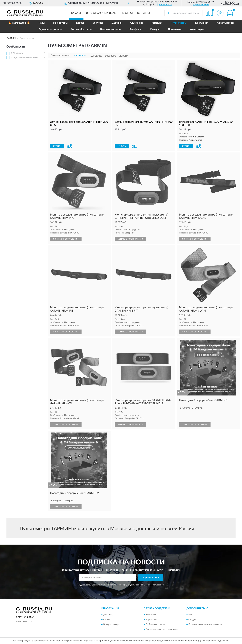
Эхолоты (98, 23)
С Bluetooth (17, 53)
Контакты (144, 13)
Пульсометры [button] (179, 23)
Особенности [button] (16, 47)
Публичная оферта (156, 624)
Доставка (108, 615)
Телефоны (135, 29)
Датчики (117, 23)
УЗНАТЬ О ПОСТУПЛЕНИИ (66, 239)
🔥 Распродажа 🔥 (19, 23)
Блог (191, 615)
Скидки (192, 620)
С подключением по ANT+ (25, 58)
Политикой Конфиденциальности (125, 585)
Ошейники (136, 23)
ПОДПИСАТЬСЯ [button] (150, 578)
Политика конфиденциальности (205, 624)
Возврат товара (111, 624)
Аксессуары (197, 29)
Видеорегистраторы (50, 29)
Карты (80, 23)
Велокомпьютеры (111, 29)
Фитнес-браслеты (81, 29)
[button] (200, 4)
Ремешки (157, 23)
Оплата (107, 620)
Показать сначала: (60, 55)
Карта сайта (152, 620)
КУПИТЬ (57, 146)
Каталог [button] (76, 13)
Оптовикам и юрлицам (101, 13)
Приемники (175, 29)
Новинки (127, 13)
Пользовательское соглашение (162, 629)
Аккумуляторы (225, 23)
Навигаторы (60, 23)
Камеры (155, 29)
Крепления (202, 23)
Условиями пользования (153, 585)
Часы (42, 23)
